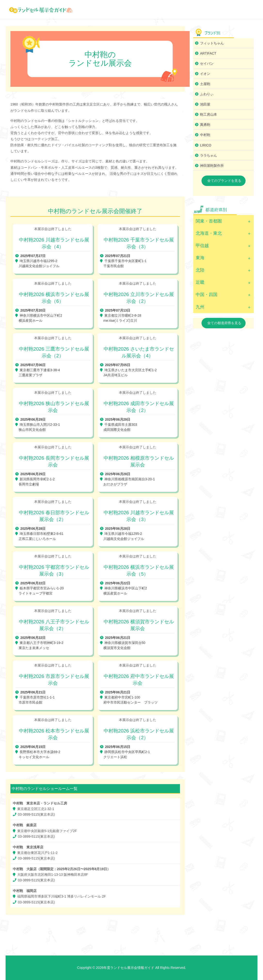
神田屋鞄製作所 (212, 166)
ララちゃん (209, 155)
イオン (205, 74)
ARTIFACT (208, 53)
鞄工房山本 (209, 114)
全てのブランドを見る (224, 181)
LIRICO (206, 145)
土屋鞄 (205, 84)
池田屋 (205, 104)
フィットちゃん (212, 43)
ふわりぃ (207, 94)
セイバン (207, 64)
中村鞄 (205, 135)
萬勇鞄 (205, 125)
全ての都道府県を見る (224, 323)
